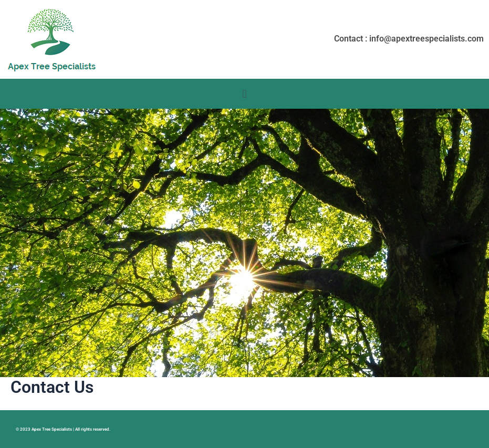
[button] (244, 94)
